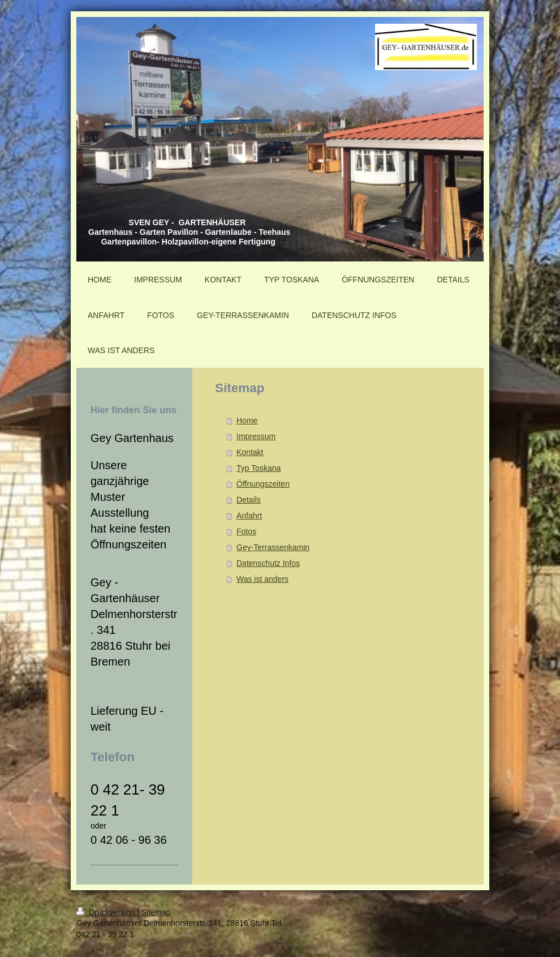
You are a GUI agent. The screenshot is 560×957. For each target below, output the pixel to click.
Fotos (246, 531)
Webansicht (463, 923)
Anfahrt (249, 516)
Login (474, 912)
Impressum (256, 436)
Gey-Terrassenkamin (273, 547)
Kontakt (250, 452)
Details (249, 500)
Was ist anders (262, 579)
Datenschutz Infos (268, 563)
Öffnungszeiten (263, 484)
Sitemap (156, 912)
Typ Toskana (259, 468)
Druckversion (107, 912)
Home (247, 420)
